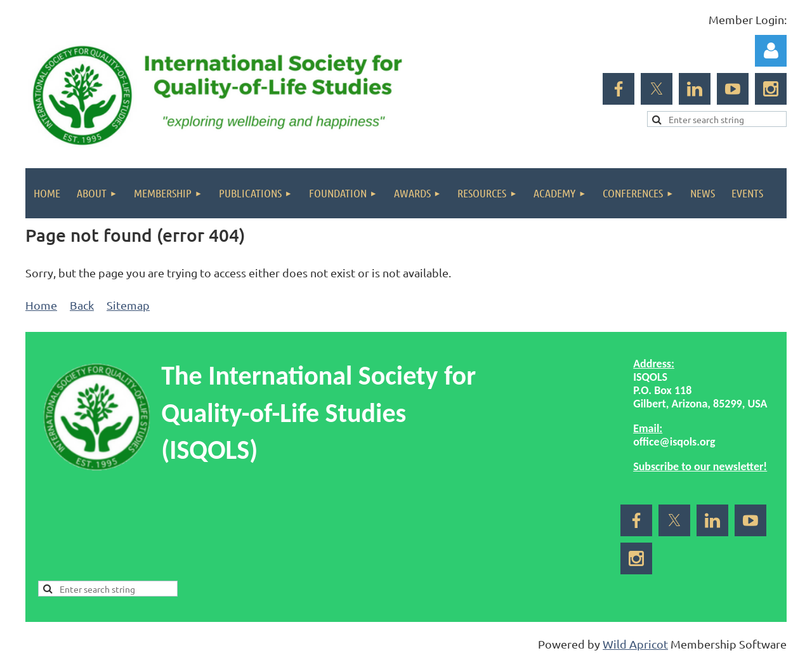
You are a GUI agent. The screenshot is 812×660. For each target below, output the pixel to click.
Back (82, 305)
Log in (771, 51)
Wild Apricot (635, 644)
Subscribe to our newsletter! (700, 466)
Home (41, 305)
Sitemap (128, 305)
